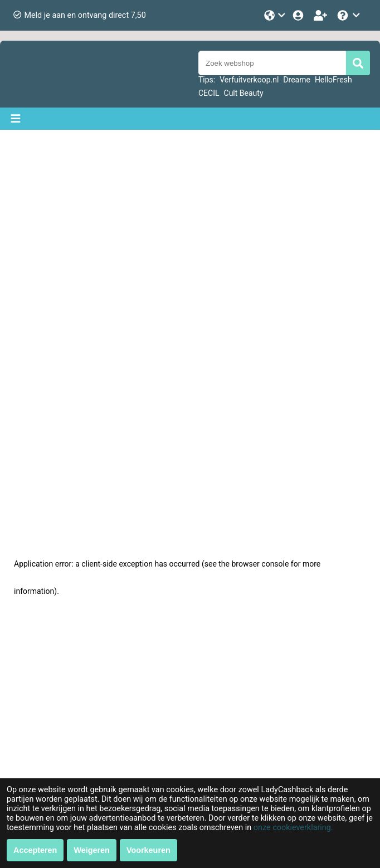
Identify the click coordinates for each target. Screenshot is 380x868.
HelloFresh (333, 80)
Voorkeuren (148, 850)
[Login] (299, 15)
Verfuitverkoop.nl (249, 80)
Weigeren (92, 850)
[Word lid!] (321, 15)
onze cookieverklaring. (293, 828)
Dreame (297, 80)
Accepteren (35, 850)
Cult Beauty (244, 93)
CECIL (209, 93)
